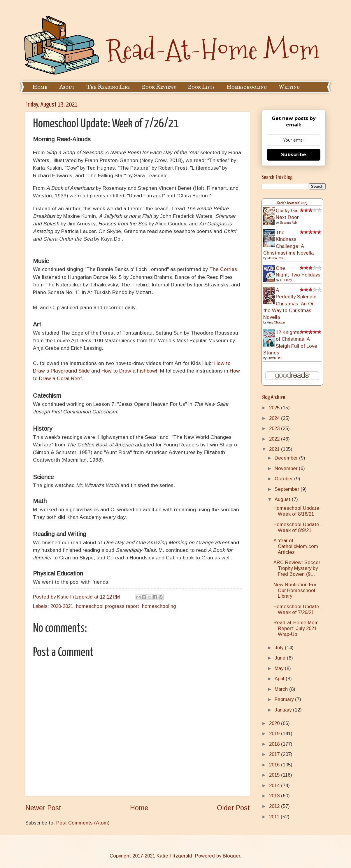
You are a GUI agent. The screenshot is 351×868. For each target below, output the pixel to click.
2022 (275, 439)
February (285, 699)
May (280, 668)
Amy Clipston (276, 322)
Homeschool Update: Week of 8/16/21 (297, 511)
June (281, 658)
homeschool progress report (108, 606)
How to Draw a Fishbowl (129, 371)
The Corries (223, 269)
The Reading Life (108, 87)
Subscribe (294, 155)
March (282, 689)
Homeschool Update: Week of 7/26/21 (297, 609)
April (280, 679)
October (284, 479)
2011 (275, 817)
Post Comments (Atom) (83, 823)
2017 (275, 754)
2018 (275, 744)
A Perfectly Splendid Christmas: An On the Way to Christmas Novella (290, 304)
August (283, 499)
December (287, 458)
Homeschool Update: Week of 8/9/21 (297, 527)
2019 (275, 734)
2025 (275, 408)
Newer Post (43, 808)
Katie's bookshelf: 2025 (292, 203)
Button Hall (275, 358)
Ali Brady (286, 280)
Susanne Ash (288, 223)
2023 (275, 428)
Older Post (233, 808)
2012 (275, 806)
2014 (275, 786)
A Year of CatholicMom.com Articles (296, 546)
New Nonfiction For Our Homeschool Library (295, 590)
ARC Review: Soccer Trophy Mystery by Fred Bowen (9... (297, 568)
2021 (275, 449)
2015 (275, 775)
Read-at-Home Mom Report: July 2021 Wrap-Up (296, 628)
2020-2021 (62, 606)
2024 (275, 418)
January (284, 710)
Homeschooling (247, 87)
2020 (275, 723)
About (67, 87)
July (280, 648)
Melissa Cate (275, 258)
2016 (275, 765)
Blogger (231, 856)
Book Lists (201, 87)
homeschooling (159, 606)
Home (40, 87)
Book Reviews (159, 87)
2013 (275, 796)
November (287, 468)
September (288, 489)
